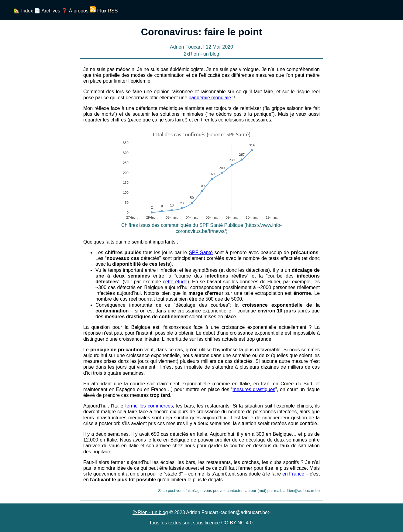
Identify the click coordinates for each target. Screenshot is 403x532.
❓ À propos (75, 11)
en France (293, 474)
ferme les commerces (149, 406)
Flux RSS (104, 11)
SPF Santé (201, 252)
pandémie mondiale (210, 98)
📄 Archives (47, 11)
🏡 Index (23, 11)
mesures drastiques (254, 389)
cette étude (175, 282)
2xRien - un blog (150, 512)
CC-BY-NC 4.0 (237, 523)
